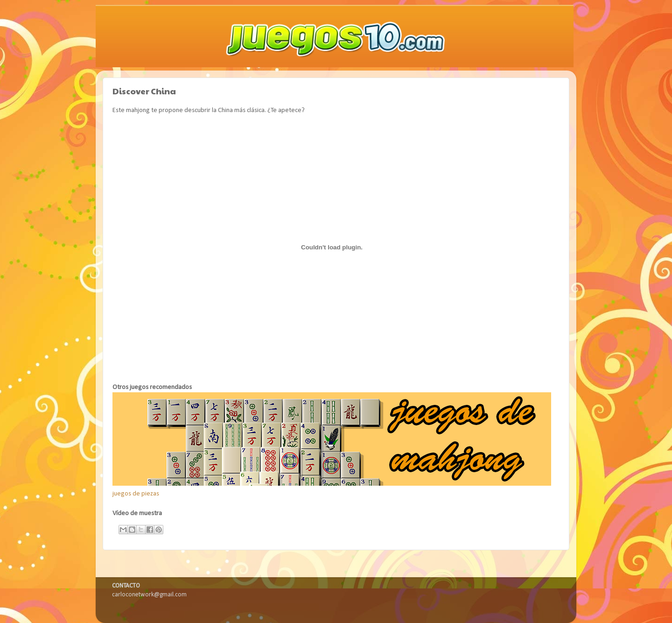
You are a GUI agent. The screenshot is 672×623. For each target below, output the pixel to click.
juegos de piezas (136, 494)
